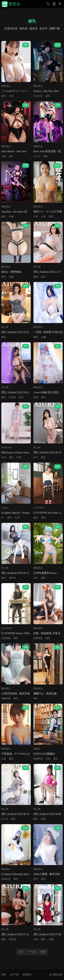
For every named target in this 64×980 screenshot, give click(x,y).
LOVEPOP (39, 508)
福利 (43, 518)
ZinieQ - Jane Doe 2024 (46, 91)
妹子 (36, 457)
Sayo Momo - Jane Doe (14, 151)
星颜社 (37, 749)
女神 (4, 457)
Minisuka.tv (7, 447)
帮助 (4, 975)
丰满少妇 (38, 96)
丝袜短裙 (6, 879)
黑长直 (12, 578)
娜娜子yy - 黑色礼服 (45, 693)
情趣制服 (6, 698)
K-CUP (37, 156)
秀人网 (37, 267)
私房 (19, 457)
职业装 (12, 397)
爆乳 (4, 96)
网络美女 (6, 86)
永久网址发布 (56, 975)
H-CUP (5, 819)
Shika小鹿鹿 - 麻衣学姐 (47, 874)
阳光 (21, 397)
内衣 (36, 578)
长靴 (11, 217)
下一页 (32, 952)
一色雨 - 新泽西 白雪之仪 (48, 332)
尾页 (43, 952)
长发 (11, 96)
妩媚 (36, 397)
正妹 (4, 759)
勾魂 (4, 156)
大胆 (36, 217)
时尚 (36, 879)
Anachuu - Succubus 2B (14, 212)
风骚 (43, 819)
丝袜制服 (6, 638)
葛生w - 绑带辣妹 (11, 272)
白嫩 (11, 277)
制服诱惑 (38, 638)
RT (3, 518)
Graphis (5, 508)
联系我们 (27, 975)
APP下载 (14, 975)
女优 (43, 217)
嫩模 (36, 277)
